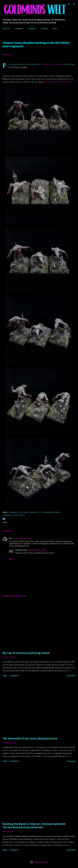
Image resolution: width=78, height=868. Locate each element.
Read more (71, 676)
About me (6, 29)
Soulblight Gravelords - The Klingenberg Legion (40, 512)
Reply (11, 559)
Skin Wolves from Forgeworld (52, 64)
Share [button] (5, 522)
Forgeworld (14, 512)
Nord (11, 538)
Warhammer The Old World (14, 515)
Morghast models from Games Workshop (58, 82)
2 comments (14, 676)
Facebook (32, 29)
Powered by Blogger (39, 862)
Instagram (19, 29)
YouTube (44, 29)
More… (55, 29)
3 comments (14, 761)
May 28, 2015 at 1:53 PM (23, 538)
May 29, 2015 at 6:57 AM (38, 550)
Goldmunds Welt (21, 550)
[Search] (69, 4)
